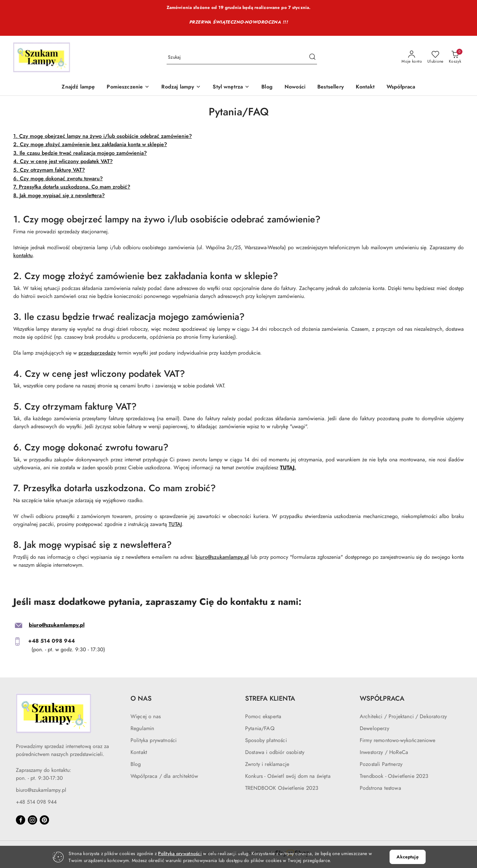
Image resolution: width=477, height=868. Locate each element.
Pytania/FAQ (260, 728)
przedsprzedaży (97, 353)
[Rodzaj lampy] (181, 87)
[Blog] (267, 87)
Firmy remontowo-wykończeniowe (398, 740)
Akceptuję (407, 857)
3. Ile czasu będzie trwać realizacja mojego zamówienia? (80, 153)
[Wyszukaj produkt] (242, 58)
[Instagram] (32, 820)
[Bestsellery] (331, 87)
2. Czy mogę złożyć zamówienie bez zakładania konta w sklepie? (90, 145)
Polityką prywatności (180, 854)
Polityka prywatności (154, 740)
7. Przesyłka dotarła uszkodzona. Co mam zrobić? (72, 187)
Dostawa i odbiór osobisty (275, 752)
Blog (136, 764)
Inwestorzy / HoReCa (384, 752)
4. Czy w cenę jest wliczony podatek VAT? (63, 161)
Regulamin (142, 728)
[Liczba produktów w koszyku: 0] (455, 57)
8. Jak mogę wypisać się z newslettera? (59, 196)
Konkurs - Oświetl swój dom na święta (288, 776)
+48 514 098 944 (36, 802)
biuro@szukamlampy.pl (222, 557)
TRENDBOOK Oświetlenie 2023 (282, 788)
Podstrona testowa (380, 788)
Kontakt (139, 752)
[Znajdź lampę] (78, 87)
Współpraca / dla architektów (164, 776)
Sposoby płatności (266, 740)
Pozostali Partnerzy (381, 764)
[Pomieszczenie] (128, 87)
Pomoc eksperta (263, 717)
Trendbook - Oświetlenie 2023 (394, 776)
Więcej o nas (146, 717)
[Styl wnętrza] (231, 87)
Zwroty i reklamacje (267, 764)
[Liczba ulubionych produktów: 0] (435, 57)
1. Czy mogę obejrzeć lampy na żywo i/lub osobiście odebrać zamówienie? (103, 136)
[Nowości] (295, 87)
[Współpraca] (401, 87)
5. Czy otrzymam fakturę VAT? (49, 170)
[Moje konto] (412, 57)
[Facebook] (21, 820)
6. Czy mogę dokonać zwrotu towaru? (58, 179)
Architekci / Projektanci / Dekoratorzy (403, 717)
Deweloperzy (374, 728)
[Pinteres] (44, 820)
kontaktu (23, 256)
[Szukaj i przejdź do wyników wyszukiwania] (312, 57)
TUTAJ (175, 524)
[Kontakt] (365, 87)
